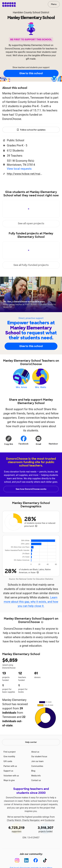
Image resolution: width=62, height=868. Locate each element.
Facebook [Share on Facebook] (23, 440)
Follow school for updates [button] (31, 130)
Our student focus (39, 756)
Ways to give (9, 780)
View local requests (19, 169)
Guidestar (50, 820)
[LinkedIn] (26, 860)
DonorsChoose (9, 5)
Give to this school (31, 73)
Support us (8, 771)
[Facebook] (36, 860)
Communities (37, 766)
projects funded (45, 829)
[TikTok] (45, 860)
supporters (16, 829)
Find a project (9, 752)
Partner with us (10, 766)
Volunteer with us (11, 776)
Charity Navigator (31, 820)
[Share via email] (38, 440)
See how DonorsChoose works (31, 489)
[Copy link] (9, 440)
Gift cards (8, 761)
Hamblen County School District (31, 12)
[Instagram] (17, 860)
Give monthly (9, 756)
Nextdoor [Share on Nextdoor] (53, 440)
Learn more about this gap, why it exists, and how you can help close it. (31, 602)
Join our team (37, 761)
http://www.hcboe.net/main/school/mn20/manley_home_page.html (25, 174)
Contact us (36, 780)
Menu (54, 4)
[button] (9, 440)
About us (35, 752)
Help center (31, 742)
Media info (36, 776)
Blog (33, 771)
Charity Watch (14, 820)
